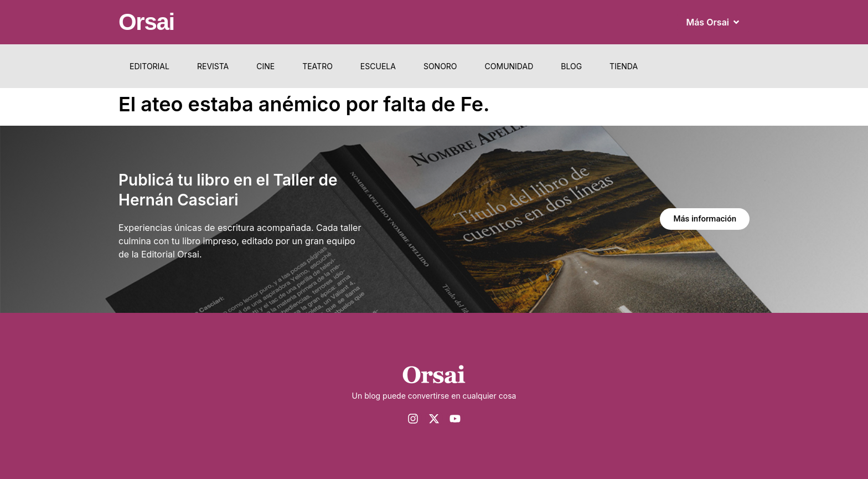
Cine (265, 66)
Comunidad (509, 66)
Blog (571, 66)
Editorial (149, 66)
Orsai (146, 22)
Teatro (317, 66)
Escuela (378, 66)
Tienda (624, 66)
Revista (213, 66)
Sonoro (440, 66)
